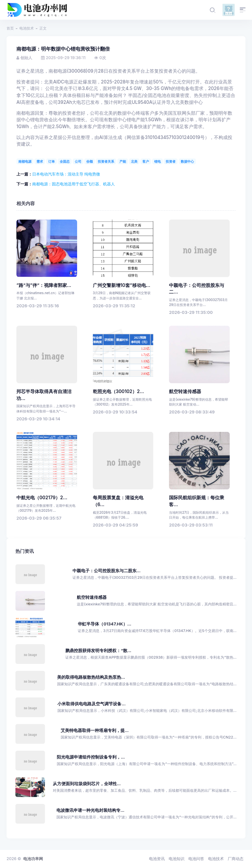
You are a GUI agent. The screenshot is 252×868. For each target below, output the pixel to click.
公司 (78, 161)
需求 (40, 161)
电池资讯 (157, 859)
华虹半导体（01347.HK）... (105, 624)
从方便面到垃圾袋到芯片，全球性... (87, 784)
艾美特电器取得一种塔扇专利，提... (95, 730)
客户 (146, 161)
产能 (123, 161)
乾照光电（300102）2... (118, 391)
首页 (10, 28)
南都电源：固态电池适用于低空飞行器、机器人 (73, 184)
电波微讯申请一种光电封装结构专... (90, 810)
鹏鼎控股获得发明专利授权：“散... (98, 651)
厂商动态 (236, 859)
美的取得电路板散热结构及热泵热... (91, 677)
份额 (90, 161)
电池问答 (196, 859)
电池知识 (177, 859)
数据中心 (187, 161)
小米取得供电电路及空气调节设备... (91, 704)
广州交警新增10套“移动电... (122, 285)
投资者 (171, 161)
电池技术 (27, 28)
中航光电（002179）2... (42, 498)
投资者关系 (106, 161)
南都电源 (25, 161)
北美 (134, 161)
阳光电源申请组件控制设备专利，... (91, 757)
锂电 (157, 161)
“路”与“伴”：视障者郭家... (44, 285)
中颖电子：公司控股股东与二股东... (106, 571)
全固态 (65, 161)
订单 (52, 161)
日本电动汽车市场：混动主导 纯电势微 (66, 174)
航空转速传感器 (185, 391)
